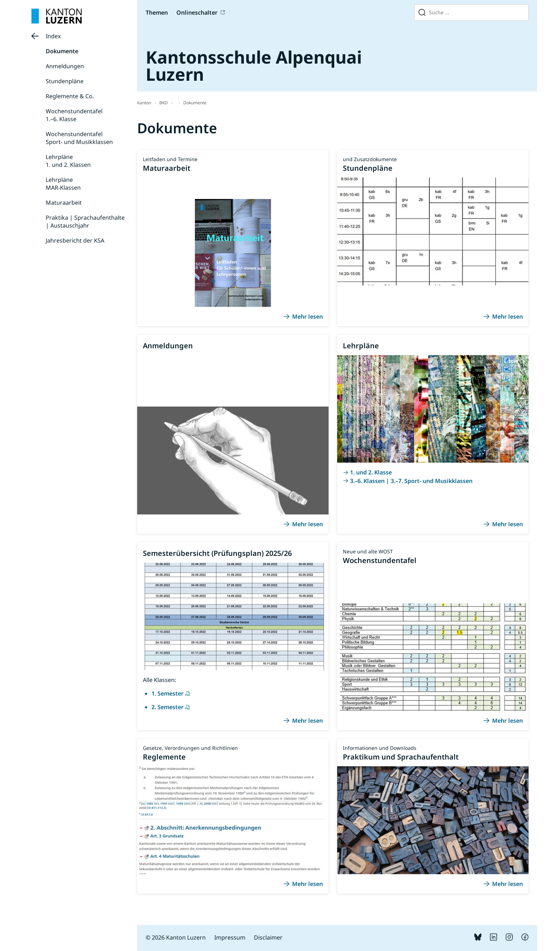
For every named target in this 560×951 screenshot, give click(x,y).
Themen (157, 13)
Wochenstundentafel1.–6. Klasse (74, 115)
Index (53, 36)
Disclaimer (268, 937)
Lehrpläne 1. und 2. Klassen (68, 161)
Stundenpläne (65, 81)
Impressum (230, 937)
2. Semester (167, 707)
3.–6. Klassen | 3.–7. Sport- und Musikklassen (411, 481)
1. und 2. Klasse (371, 472)
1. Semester (167, 693)
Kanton (144, 103)
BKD (164, 103)
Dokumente (62, 51)
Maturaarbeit (64, 203)
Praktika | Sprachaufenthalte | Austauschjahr (85, 221)
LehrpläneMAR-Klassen (63, 184)
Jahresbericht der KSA (75, 240)
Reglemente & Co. (70, 96)
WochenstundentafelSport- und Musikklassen (79, 138)
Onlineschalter (197, 13)
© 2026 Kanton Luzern (176, 937)
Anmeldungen (65, 66)
